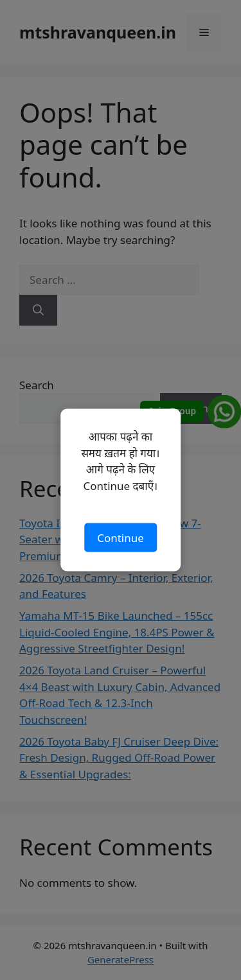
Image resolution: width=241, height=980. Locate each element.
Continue (121, 537)
